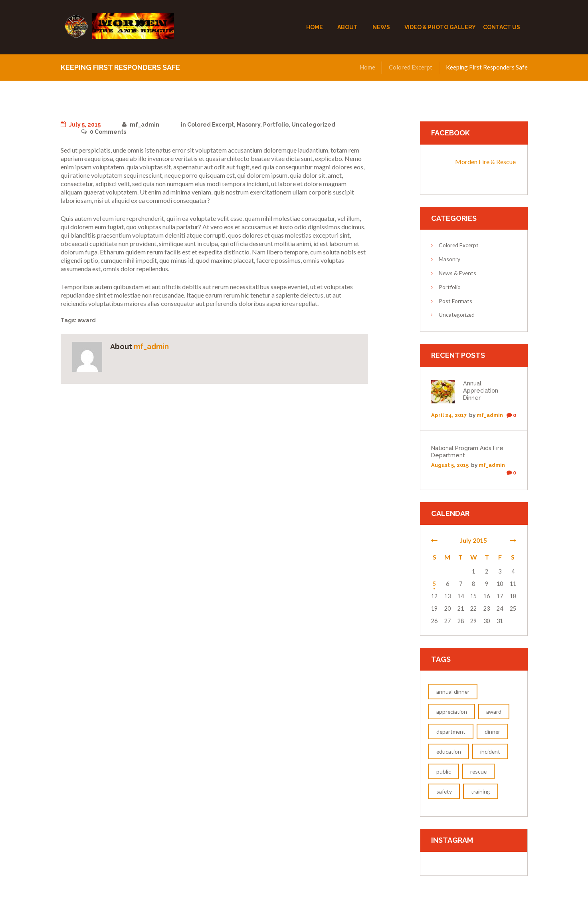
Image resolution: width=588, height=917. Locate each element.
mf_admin (141, 125)
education (449, 751)
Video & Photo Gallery (440, 27)
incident (490, 751)
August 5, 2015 (450, 465)
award (87, 320)
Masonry (248, 125)
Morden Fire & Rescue (485, 162)
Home (315, 27)
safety (444, 791)
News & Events (457, 273)
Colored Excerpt (411, 67)
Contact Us (502, 27)
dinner (492, 731)
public (444, 771)
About (347, 27)
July (473, 540)
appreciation (452, 712)
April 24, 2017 (449, 415)
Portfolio (276, 125)
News (381, 27)
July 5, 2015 (81, 125)
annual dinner (453, 692)
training (481, 791)
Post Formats (455, 301)
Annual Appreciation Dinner (481, 390)
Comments (104, 132)
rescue (478, 771)
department (451, 731)
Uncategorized (313, 125)
